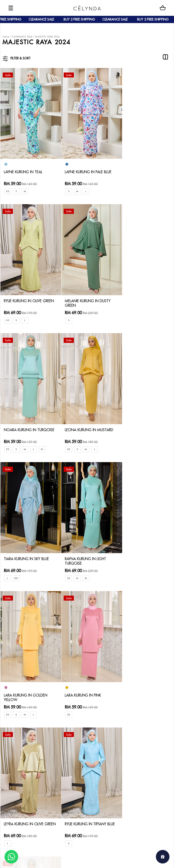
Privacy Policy (70, 770)
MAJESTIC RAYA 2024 (47, 37)
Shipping (41, 759)
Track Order (44, 767)
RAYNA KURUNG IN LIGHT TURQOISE (85, 419)
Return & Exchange (74, 748)
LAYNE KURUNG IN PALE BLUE (83, 169)
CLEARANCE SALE (22, 37)
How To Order (45, 745)
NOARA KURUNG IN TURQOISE (80, 294)
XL (102, 312)
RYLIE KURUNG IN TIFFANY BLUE (143, 552)
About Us (20, 745)
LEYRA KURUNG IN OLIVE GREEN (84, 552)
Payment (41, 752)
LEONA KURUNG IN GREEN (29, 682)
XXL (17, 437)
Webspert (124, 860)
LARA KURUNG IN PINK (25, 557)
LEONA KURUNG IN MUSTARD (138, 294)
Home (6, 37)
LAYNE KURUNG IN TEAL (26, 167)
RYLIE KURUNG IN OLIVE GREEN (141, 162)
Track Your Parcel (73, 756)
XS (8, 186)
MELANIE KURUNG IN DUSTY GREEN (23, 294)
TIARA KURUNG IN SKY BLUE (25, 419)
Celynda (72, 860)
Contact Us (69, 741)
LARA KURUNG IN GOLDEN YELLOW (145, 427)
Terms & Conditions (75, 763)
